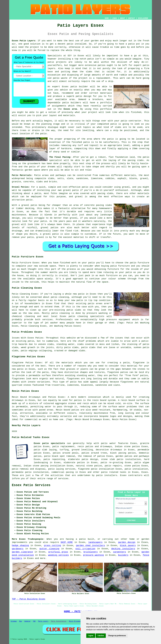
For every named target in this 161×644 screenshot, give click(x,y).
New (21, 621)
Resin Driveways (75, 621)
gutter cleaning (49, 549)
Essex (145, 472)
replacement (103, 78)
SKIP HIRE (67, 542)
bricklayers (91, 552)
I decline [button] (101, 636)
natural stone (84, 466)
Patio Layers (43, 621)
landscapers (95, 542)
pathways (144, 456)
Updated (27, 621)
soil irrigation (85, 549)
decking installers (123, 549)
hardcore (66, 149)
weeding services (58, 555)
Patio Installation (59, 621)
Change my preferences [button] (117, 636)
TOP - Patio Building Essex (29, 599)
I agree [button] (91, 636)
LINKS (114, 18)
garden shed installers (90, 546)
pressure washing (93, 555)
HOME (107, 18)
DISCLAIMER (143, 18)
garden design (127, 542)
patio (74, 87)
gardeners (18, 549)
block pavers (128, 546)
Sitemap (14, 621)
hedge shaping (20, 546)
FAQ (34, 621)
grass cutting (52, 546)
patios (102, 65)
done (51, 47)
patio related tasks (114, 472)
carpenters (120, 552)
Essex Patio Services (31, 485)
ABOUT (122, 18)
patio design (84, 96)
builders (123, 555)
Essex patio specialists (49, 443)
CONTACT (131, 18)
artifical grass (58, 552)
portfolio (106, 103)
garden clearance (22, 552)
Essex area (70, 109)
